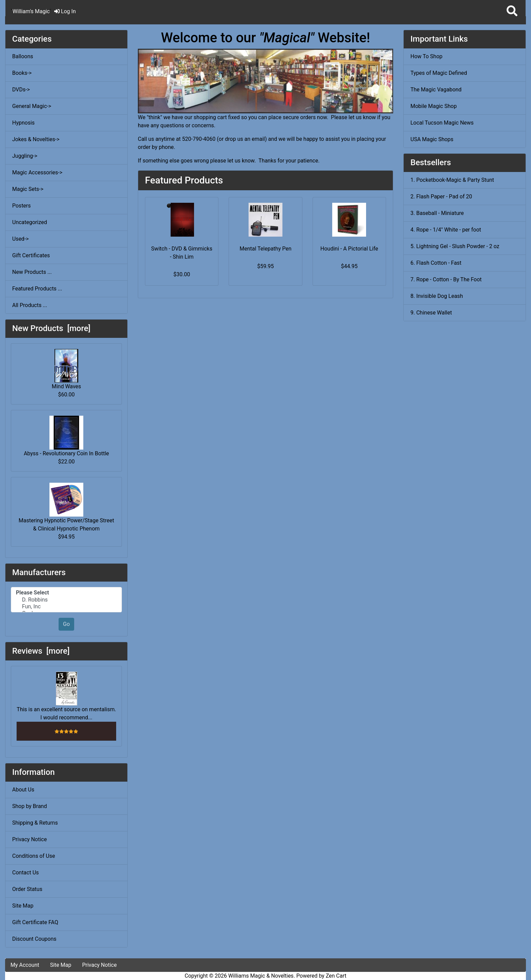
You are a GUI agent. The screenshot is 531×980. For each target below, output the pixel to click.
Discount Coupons (34, 939)
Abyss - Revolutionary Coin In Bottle (66, 436)
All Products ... (30, 305)
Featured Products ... (37, 289)
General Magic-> (32, 106)
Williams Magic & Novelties (261, 976)
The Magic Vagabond (436, 90)
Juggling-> (25, 156)
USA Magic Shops (432, 139)
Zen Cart (336, 976)
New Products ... (32, 272)
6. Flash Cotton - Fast (436, 263)
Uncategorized (30, 222)
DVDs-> (21, 90)
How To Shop (427, 56)
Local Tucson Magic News (442, 123)
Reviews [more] (41, 651)
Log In (65, 11)
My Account (25, 965)
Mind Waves (67, 369)
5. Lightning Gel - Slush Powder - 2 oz (455, 246)
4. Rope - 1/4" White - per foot (446, 230)
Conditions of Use (34, 856)
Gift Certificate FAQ (35, 922)
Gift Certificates (31, 255)
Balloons (23, 56)
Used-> (20, 239)
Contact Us (26, 873)
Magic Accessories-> (37, 172)
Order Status (27, 889)
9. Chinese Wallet (431, 313)
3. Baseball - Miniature (437, 213)
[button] (512, 11)
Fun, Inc (66, 607)
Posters (22, 206)
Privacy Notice (29, 839)
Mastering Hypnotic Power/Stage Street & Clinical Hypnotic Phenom (66, 507)
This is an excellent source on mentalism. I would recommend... (66, 696)
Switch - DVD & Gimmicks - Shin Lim (182, 253)
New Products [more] (51, 328)
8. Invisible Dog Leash (437, 296)
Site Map (23, 906)
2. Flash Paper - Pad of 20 (441, 197)
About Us (23, 790)
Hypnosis (23, 123)
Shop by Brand (29, 806)
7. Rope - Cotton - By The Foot (446, 279)
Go (66, 624)
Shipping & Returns (35, 823)
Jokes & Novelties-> (36, 139)
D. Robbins (66, 600)
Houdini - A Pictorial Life (349, 249)
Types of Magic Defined (439, 73)
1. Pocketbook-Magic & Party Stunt (452, 180)
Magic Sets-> (28, 189)
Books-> (22, 73)
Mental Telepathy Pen (265, 249)
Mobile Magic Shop (434, 106)
